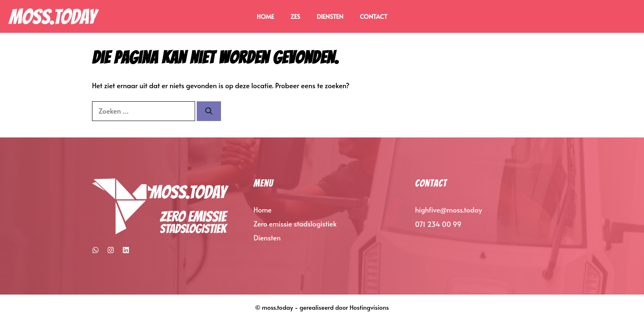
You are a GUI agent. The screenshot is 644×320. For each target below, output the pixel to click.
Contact (374, 16)
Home (265, 16)
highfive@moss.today (449, 210)
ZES (295, 16)
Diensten (330, 16)
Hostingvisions (369, 307)
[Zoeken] (209, 111)
